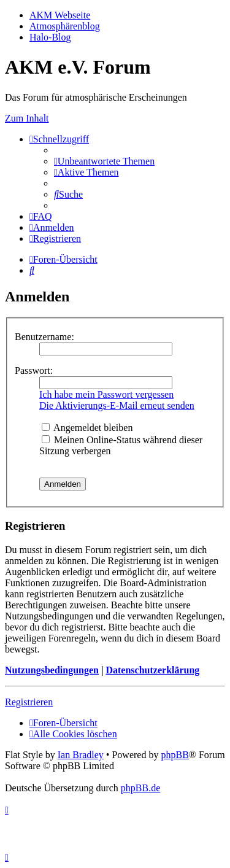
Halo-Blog (50, 37)
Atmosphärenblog (65, 26)
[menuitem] (104, 161)
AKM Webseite (60, 15)
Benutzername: (44, 337)
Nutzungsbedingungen (52, 670)
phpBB (174, 755)
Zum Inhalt (27, 118)
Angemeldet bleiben (87, 428)
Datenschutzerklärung (152, 670)
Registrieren (29, 702)
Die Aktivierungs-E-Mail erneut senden (117, 405)
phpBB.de (140, 788)
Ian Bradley (81, 755)
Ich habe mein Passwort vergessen (106, 394)
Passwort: (34, 370)
